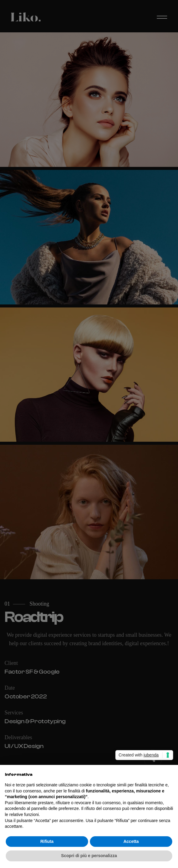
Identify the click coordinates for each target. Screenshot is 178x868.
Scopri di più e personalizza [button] (89, 856)
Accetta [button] (131, 841)
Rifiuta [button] (47, 841)
